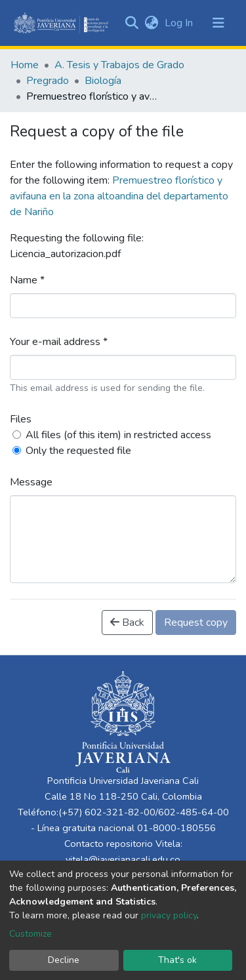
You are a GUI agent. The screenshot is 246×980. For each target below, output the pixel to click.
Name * (27, 280)
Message (31, 482)
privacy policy (169, 915)
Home (25, 65)
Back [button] (127, 623)
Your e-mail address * (59, 342)
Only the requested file (78, 451)
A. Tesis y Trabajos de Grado (119, 65)
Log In (180, 23)
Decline (64, 960)
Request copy (196, 623)
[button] (151, 23)
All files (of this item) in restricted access (118, 435)
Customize (31, 934)
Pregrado (48, 81)
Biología (103, 81)
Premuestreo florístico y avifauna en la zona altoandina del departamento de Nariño (119, 196)
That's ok (177, 960)
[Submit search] (132, 23)
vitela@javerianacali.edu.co (123, 859)
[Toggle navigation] (218, 23)
